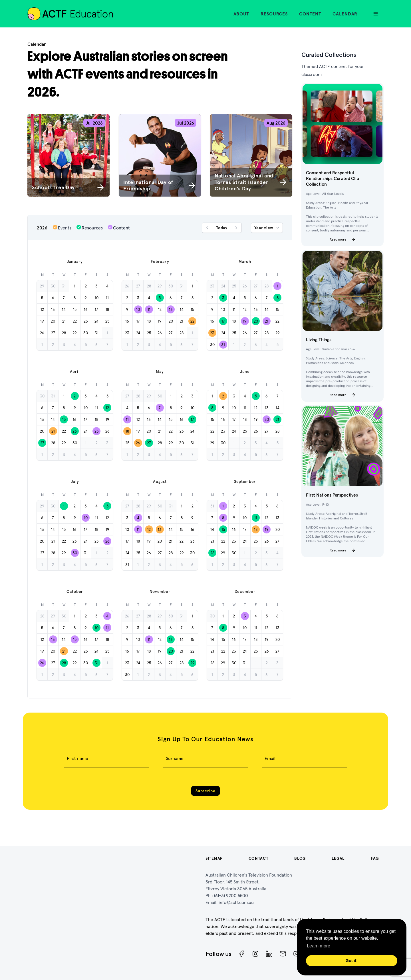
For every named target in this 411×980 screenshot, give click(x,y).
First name (77, 758)
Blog (300, 858)
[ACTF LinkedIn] (269, 954)
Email (270, 758)
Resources (274, 14)
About (241, 14)
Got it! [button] (352, 961)
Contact (259, 858)
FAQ (375, 858)
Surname (175, 758)
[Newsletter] (283, 954)
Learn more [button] (319, 946)
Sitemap (214, 858)
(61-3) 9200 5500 (231, 895)
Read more (343, 239)
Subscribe (205, 791)
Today (222, 228)
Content (310, 14)
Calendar (345, 14)
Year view (267, 228)
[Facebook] (242, 954)
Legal (338, 858)
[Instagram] (255, 954)
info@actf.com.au (236, 902)
